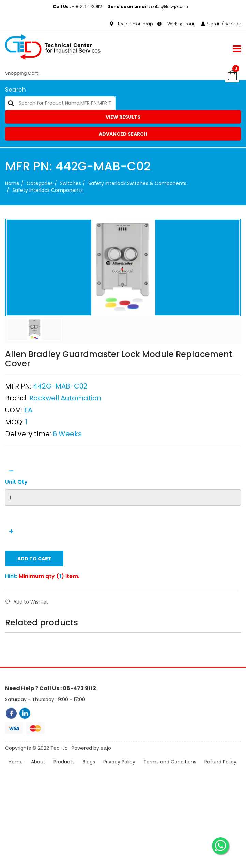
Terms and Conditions (170, 779)
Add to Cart (34, 588)
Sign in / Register (221, 24)
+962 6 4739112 (78, 7)
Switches (71, 183)
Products (64, 779)
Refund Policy (220, 779)
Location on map (132, 24)
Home (12, 183)
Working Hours (177, 24)
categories (40, 183)
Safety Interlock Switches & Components (137, 183)
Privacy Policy (119, 779)
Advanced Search (123, 134)
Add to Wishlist (27, 631)
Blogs (89, 779)
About (38, 779)
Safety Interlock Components (48, 190)
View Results (123, 117)
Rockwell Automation (65, 427)
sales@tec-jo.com (148, 7)
